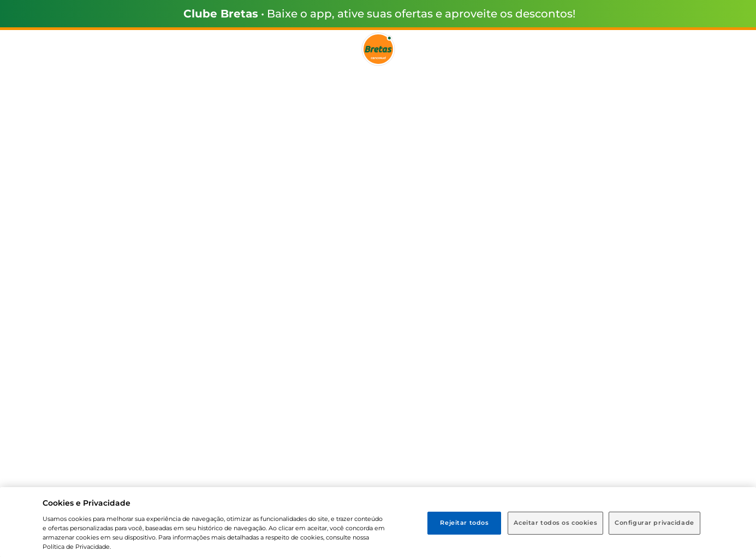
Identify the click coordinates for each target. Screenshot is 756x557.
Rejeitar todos (464, 523)
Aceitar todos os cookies (555, 523)
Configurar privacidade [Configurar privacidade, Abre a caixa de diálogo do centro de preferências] (654, 523)
